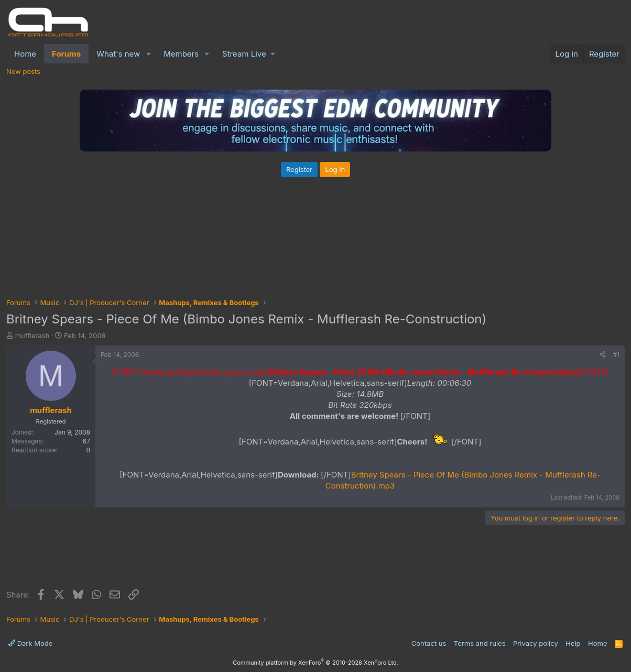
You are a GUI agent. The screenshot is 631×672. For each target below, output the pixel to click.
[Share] (603, 355)
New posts (23, 71)
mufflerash (32, 335)
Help (573, 643)
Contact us (429, 643)
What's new (118, 54)
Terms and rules (480, 643)
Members (181, 54)
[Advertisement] (315, 559)
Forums (66, 54)
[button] (148, 54)
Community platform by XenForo (315, 663)
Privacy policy (536, 643)
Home (25, 54)
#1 (616, 355)
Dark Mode (30, 643)
